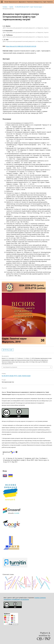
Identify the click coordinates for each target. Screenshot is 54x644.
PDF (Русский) (8, 350)
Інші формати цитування (10, 367)
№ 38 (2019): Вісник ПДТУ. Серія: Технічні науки (29, 7)
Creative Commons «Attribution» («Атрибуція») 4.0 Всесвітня (25, 599)
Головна (5, 7)
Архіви (11, 7)
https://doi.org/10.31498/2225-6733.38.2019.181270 (21, 46)
